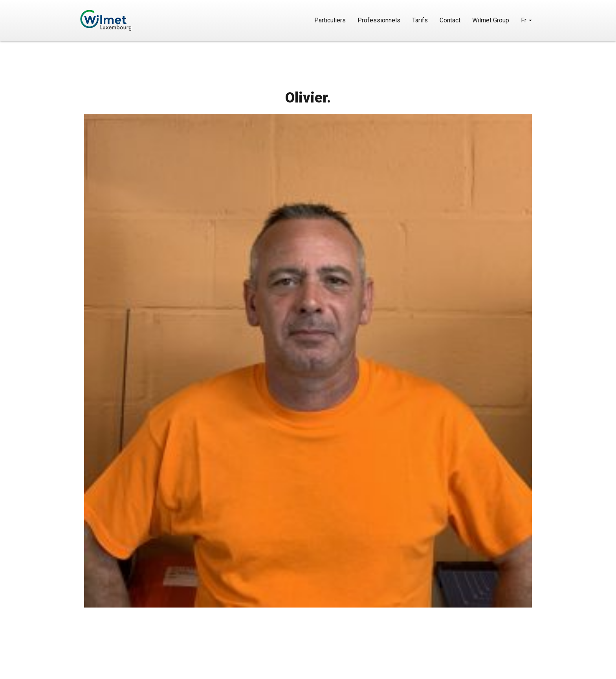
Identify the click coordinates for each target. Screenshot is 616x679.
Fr (526, 20)
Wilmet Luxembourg (128, 20)
